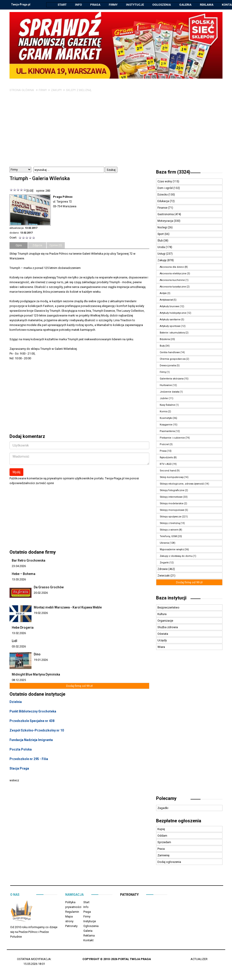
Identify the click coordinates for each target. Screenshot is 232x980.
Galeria (185, 5)
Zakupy (56, 90)
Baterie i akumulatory (172, 333)
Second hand (168, 471)
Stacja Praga (19, 769)
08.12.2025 (19, 680)
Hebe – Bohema (24, 574)
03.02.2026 (19, 647)
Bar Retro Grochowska (29, 561)
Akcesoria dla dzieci (172, 267)
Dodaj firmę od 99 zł (79, 686)
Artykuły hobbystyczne (173, 313)
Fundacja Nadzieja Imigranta (31, 740)
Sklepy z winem (169, 530)
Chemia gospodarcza (173, 359)
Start (62, 5)
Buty (162, 346)
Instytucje (135, 5)
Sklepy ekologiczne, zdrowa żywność (182, 484)
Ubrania (164, 543)
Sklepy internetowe (171, 497)
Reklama (207, 5)
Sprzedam (164, 842)
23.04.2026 (19, 566)
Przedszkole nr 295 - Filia (29, 759)
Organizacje (165, 621)
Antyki (163, 293)
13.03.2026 (19, 580)
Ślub (160, 241)
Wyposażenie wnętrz (172, 550)
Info (78, 5)
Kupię (161, 829)
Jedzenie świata (169, 392)
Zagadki (163, 808)
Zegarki (164, 563)
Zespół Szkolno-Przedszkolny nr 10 (37, 731)
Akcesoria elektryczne (173, 274)
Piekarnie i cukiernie (172, 438)
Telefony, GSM (168, 537)
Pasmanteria (167, 431)
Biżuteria (165, 339)
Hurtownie (166, 385)
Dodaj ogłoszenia (169, 862)
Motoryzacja (166, 221)
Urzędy (162, 641)
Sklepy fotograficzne (172, 491)
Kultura (162, 614)
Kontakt (88, 940)
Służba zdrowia (168, 627)
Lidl (14, 641)
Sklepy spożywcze (171, 517)
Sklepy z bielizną (79, 90)
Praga (95, 5)
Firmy (113, 5)
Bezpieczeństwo (168, 608)
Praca (161, 849)
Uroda (162, 247)
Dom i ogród (165, 188)
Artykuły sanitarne (170, 320)
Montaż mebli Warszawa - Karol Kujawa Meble (68, 608)
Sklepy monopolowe (172, 510)
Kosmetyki (166, 418)
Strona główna (22, 90)
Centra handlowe (170, 353)
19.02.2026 (41, 613)
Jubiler (164, 399)
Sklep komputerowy (172, 477)
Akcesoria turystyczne (173, 287)
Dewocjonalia (168, 366)
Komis (164, 412)
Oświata (163, 634)
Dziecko (163, 195)
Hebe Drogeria (23, 628)
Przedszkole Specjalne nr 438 (32, 721)
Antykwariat (166, 300)
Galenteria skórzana (172, 379)
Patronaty (71, 926)
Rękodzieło (166, 458)
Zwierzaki (164, 576)
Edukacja (164, 201)
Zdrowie (163, 569)
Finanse (163, 208)
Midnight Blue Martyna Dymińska (36, 675)
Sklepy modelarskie (172, 504)
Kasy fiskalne (167, 405)
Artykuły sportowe (170, 326)
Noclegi (163, 228)
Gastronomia (166, 215)
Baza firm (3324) (173, 172)
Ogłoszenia (162, 5)
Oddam (162, 836)
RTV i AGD (166, 464)
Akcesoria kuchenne (172, 280)
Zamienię (163, 856)
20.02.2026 (41, 593)
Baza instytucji (171, 598)
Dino (37, 654)
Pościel (164, 445)
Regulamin (72, 912)
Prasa (163, 451)
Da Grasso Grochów (49, 587)
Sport (161, 234)
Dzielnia (16, 702)
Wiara (161, 647)
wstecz (14, 781)
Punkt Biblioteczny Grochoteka (33, 712)
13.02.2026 (19, 633)
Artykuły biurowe (169, 307)
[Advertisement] (116, 133)
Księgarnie (166, 425)
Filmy (163, 372)
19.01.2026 (41, 660)
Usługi (162, 254)
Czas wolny (165, 182)
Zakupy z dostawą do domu (176, 556)
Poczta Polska (21, 750)
